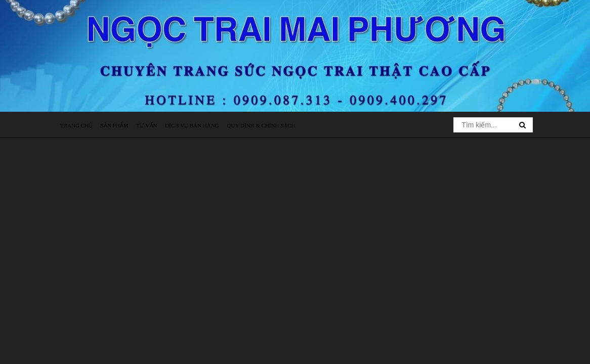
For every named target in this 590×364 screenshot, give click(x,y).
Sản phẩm (115, 125)
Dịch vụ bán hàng (192, 125)
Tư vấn (146, 125)
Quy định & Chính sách (261, 125)
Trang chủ (76, 125)
